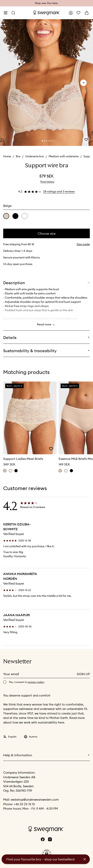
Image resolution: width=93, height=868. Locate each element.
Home (7, 156)
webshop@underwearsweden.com (35, 800)
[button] (47, 854)
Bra (18, 156)
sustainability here (51, 722)
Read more (46, 325)
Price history (47, 182)
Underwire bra (34, 156)
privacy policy (36, 682)
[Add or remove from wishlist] (86, 140)
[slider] (46, 83)
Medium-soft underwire (64, 156)
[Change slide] (43, 141)
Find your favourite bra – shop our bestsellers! (40, 859)
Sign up (83, 674)
